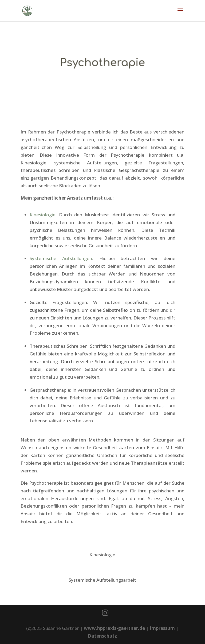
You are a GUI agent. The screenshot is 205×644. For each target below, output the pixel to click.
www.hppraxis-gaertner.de (114, 628)
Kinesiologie (43, 215)
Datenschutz (102, 636)
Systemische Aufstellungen (61, 258)
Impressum (162, 628)
